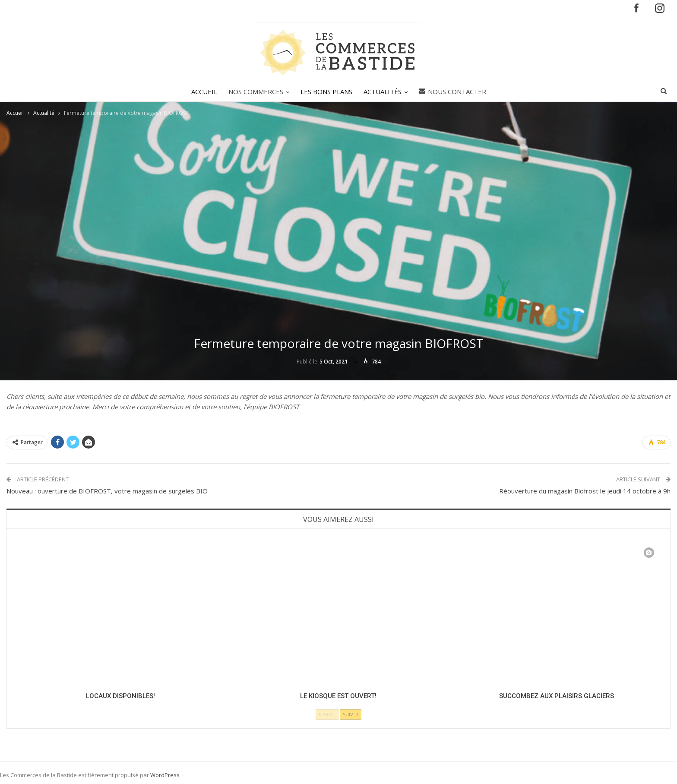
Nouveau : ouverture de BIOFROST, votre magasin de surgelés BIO (107, 491)
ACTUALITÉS (384, 92)
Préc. (327, 714)
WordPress (165, 775)
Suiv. (351, 714)
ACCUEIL (202, 92)
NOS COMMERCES (255, 92)
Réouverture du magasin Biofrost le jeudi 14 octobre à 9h (585, 491)
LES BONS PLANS (326, 92)
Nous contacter (455, 92)
